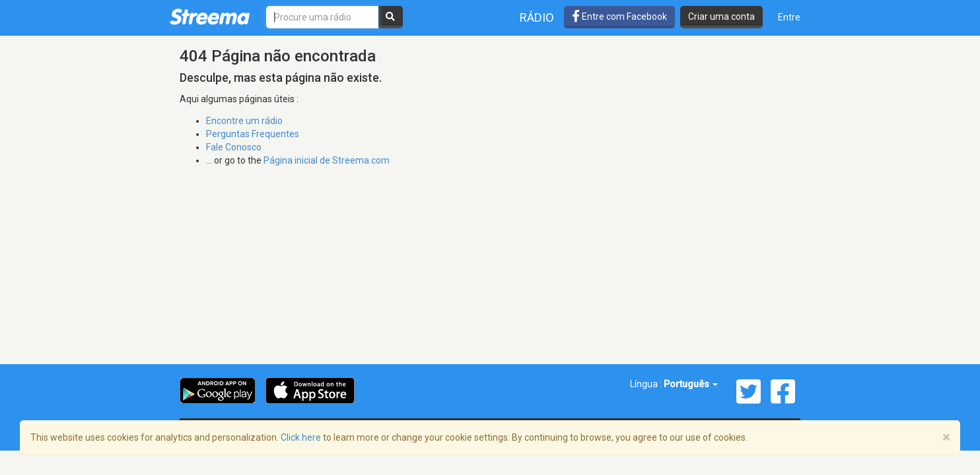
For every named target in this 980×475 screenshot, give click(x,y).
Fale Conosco (234, 147)
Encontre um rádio (244, 121)
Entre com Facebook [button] (619, 16)
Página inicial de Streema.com (327, 160)
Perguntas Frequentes (253, 134)
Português (691, 384)
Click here (301, 437)
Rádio (537, 17)
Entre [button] (789, 17)
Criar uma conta (721, 16)
